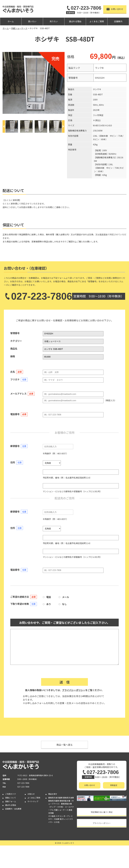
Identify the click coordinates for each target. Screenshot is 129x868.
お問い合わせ (115, 9)
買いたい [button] (32, 21)
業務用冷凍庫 (68, 798)
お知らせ (31, 794)
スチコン (59, 816)
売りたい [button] (54, 21)
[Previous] (4, 126)
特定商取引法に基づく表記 (102, 812)
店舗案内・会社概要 (13, 809)
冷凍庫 (57, 819)
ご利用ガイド (11, 794)
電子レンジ (64, 819)
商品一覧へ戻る (65, 745)
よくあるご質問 (97, 21)
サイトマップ (33, 801)
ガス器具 (52, 816)
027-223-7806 (84, 8)
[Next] (63, 126)
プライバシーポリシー (74, 690)
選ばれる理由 (75, 21)
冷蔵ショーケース (61, 810)
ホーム (11, 21)
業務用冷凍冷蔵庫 (55, 798)
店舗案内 (118, 21)
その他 (57, 822)
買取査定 (114, 785)
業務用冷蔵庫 (54, 801)
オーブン (67, 816)
